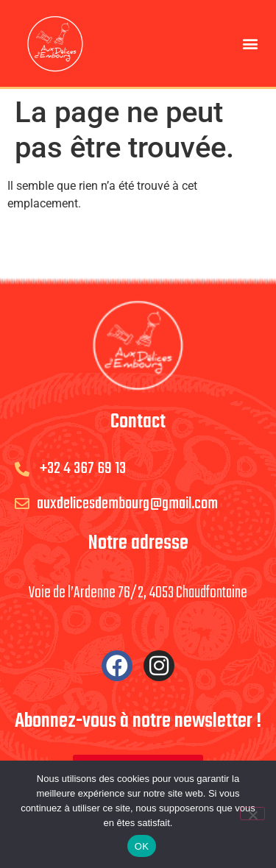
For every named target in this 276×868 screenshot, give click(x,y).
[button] (250, 44)
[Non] (252, 814)
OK (142, 846)
